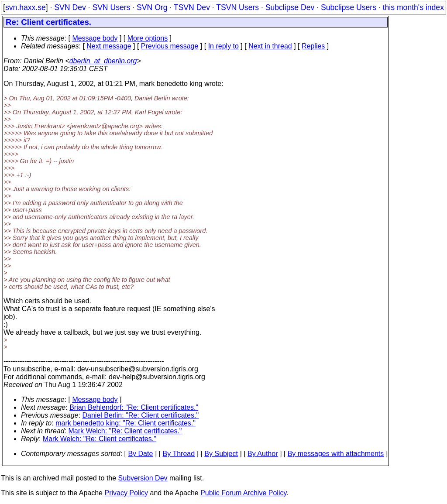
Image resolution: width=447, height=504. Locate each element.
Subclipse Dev (290, 7)
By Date (140, 454)
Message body (95, 38)
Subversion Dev (143, 478)
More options (148, 38)
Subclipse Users (349, 7)
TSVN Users (237, 7)
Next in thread (270, 46)
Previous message (170, 46)
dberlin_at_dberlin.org (103, 61)
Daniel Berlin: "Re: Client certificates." (141, 415)
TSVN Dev (192, 7)
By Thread (179, 454)
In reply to (223, 46)
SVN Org (152, 7)
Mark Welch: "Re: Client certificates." (125, 431)
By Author (263, 454)
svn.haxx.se (26, 7)
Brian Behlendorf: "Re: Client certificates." (134, 407)
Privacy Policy (126, 493)
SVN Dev (70, 7)
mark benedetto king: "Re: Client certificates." (126, 423)
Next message (109, 46)
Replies (313, 46)
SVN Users (111, 7)
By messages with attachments (336, 454)
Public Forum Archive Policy (243, 493)
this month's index (413, 7)
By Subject (221, 454)
